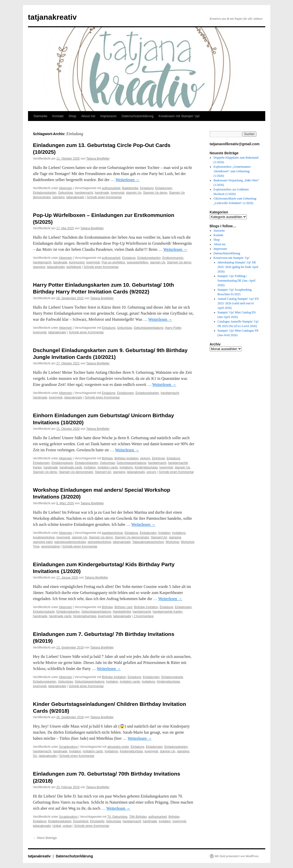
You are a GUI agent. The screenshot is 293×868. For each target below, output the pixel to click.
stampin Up (134, 193)
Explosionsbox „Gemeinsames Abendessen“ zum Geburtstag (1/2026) (232, 171)
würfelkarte (74, 267)
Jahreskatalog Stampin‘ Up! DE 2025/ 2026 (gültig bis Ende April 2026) (238, 267)
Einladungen (164, 188)
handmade (102, 193)
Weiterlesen (128, 180)
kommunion (77, 262)
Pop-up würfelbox (113, 262)
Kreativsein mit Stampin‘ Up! (179, 116)
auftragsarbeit (111, 188)
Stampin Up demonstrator (76, 472)
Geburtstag (65, 193)
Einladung (147, 188)
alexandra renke (118, 747)
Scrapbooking (68, 747)
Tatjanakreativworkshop (148, 542)
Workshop (172, 542)
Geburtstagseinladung (149, 328)
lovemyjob (118, 193)
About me (88, 116)
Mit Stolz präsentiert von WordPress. (237, 856)
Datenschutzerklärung (138, 116)
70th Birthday (138, 817)
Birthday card (123, 607)
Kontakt (58, 116)
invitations (126, 467)
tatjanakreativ (52, 17)
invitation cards (108, 467)
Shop (72, 116)
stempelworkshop (99, 542)
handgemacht (84, 193)
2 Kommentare (144, 616)
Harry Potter (173, 328)
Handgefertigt (122, 612)
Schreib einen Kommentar (104, 197)
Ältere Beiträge (45, 838)
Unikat (57, 826)
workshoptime (50, 547)
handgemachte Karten (168, 612)
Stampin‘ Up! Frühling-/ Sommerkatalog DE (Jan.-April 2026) (236, 281)
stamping (58, 197)
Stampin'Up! (103, 472)
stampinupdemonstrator (70, 542)
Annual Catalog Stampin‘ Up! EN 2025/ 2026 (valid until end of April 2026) (238, 303)
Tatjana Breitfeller (98, 159)
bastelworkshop (112, 533)
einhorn (145, 458)
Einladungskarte (62, 463)
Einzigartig (97, 821)
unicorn (151, 472)
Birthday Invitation (126, 458)
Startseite (41, 116)
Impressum (109, 116)
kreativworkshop (44, 537)
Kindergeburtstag (146, 467)
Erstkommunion (173, 258)
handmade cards (71, 467)
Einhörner (158, 458)
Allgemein (65, 188)
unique (67, 826)
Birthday (107, 458)
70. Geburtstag (117, 817)
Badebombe (130, 188)
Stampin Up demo (155, 193)
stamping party (43, 542)
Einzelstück (81, 821)
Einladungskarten (45, 193)
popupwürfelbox (138, 262)
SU (35, 756)
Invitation (90, 467)
